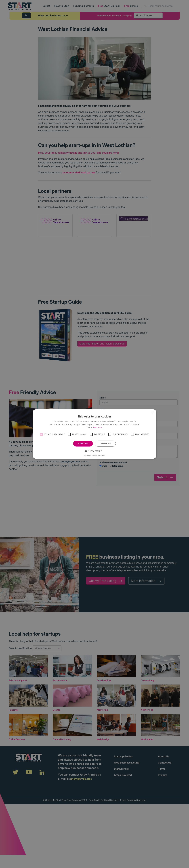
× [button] (152, 413)
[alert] (94, 434)
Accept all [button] (83, 443)
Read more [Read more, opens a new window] (98, 427)
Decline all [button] (105, 443)
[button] (41, 434)
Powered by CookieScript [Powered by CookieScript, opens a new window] (95, 455)
